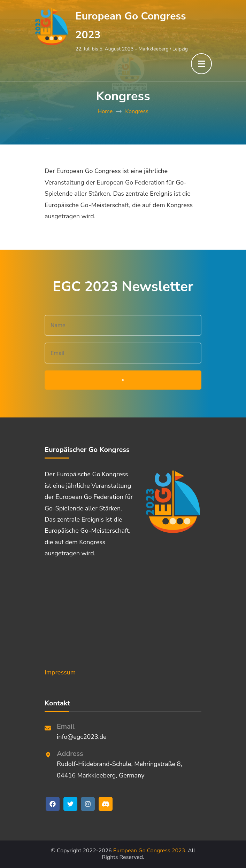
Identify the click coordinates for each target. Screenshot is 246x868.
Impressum (60, 672)
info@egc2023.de (82, 737)
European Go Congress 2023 (149, 851)
